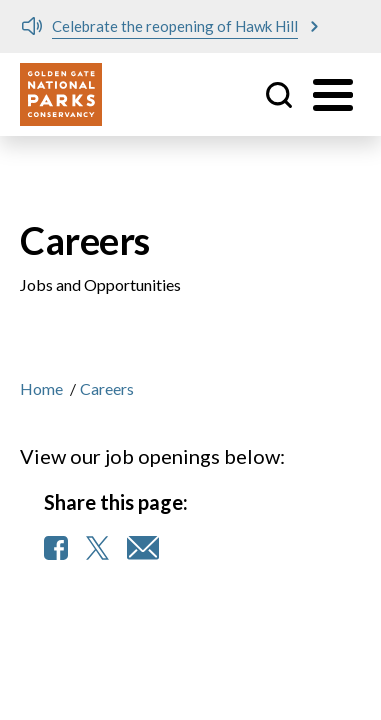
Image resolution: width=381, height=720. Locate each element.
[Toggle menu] (333, 95)
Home (41, 388)
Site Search (279, 95)
